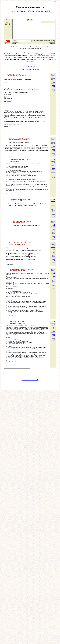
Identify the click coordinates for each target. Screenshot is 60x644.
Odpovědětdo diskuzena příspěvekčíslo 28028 (53, 355)
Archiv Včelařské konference (30, 73)
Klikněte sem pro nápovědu (30, 418)
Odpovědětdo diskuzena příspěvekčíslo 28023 (53, 293)
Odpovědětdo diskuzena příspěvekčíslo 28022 (53, 267)
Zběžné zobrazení (30, 69)
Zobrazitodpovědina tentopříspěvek (53, 87)
